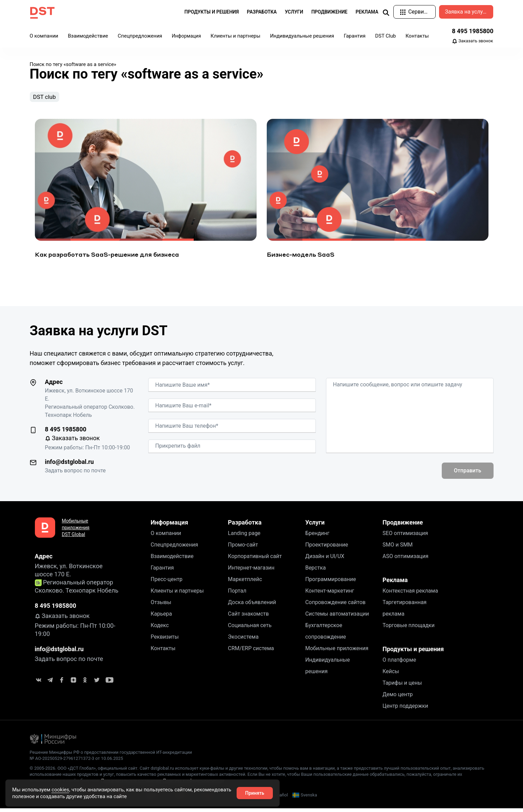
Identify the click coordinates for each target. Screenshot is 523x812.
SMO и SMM (398, 548)
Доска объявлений (252, 606)
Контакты (417, 36)
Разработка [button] (262, 12)
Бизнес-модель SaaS (301, 258)
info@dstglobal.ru (70, 465)
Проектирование (327, 548)
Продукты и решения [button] (212, 12)
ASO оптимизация (406, 560)
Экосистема (243, 640)
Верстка (316, 571)
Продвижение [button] (330, 12)
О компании (44, 36)
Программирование (331, 583)
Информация (169, 526)
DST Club (385, 36)
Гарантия (354, 36)
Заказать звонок (473, 41)
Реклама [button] (367, 12)
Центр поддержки (405, 709)
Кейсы (391, 675)
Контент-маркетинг (330, 594)
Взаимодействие (88, 36)
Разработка (245, 526)
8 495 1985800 (473, 31)
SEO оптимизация (405, 537)
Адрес (54, 385)
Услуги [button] (294, 12)
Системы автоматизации (337, 617)
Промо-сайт (243, 548)
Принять (255, 793)
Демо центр (398, 698)
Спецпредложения (140, 36)
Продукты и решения (413, 652)
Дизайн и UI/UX (325, 560)
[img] (386, 12)
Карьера (161, 617)
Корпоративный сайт (255, 560)
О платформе (399, 663)
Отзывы (161, 606)
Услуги (315, 526)
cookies (60, 790)
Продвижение (403, 526)
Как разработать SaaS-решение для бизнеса (107, 258)
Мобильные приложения (337, 652)
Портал (237, 594)
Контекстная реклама (410, 594)
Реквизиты (165, 640)
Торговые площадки (409, 629)
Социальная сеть (250, 629)
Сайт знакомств (248, 617)
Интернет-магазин (251, 571)
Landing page (244, 537)
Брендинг (318, 537)
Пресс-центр (167, 583)
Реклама (395, 583)
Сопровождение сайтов (335, 606)
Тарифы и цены (402, 686)
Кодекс (160, 629)
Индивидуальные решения (302, 36)
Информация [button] (187, 36)
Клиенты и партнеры (235, 36)
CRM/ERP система (251, 652)
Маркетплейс (245, 583)
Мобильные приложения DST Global (76, 531)
